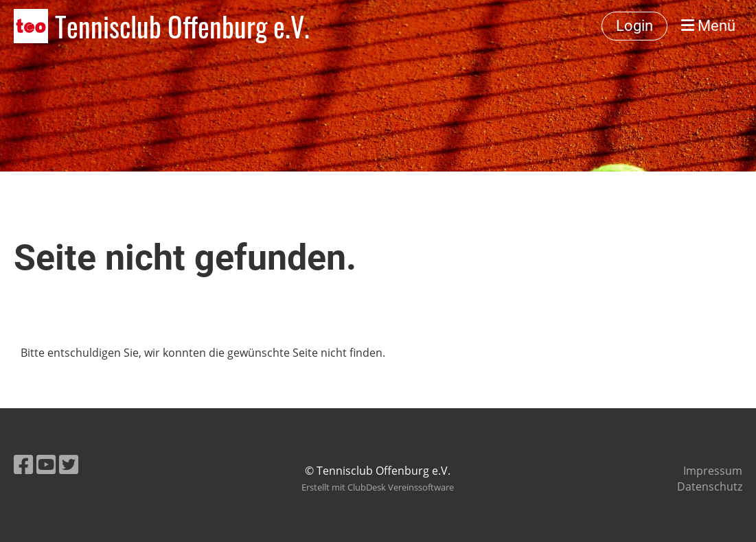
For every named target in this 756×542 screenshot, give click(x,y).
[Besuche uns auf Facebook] (23, 464)
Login (634, 26)
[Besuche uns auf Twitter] (69, 464)
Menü (708, 26)
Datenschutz (710, 486)
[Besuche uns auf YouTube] (46, 464)
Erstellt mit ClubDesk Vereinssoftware (378, 487)
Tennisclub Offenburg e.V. (182, 26)
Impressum (713, 471)
